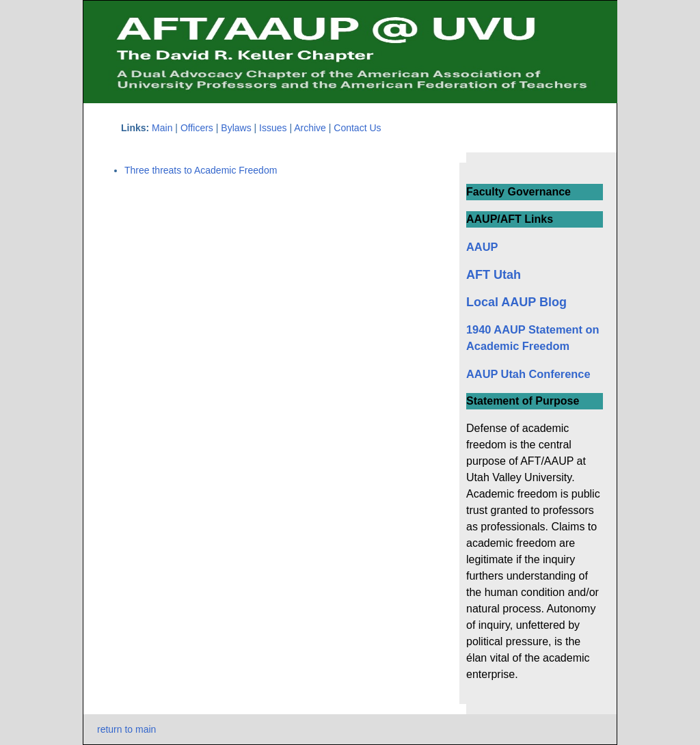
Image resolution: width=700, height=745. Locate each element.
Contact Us (357, 128)
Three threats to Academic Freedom (201, 170)
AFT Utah (494, 275)
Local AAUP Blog (516, 302)
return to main (126, 729)
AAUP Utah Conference (528, 374)
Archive (310, 128)
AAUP (482, 247)
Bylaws (237, 128)
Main (162, 128)
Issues (274, 128)
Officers (197, 128)
